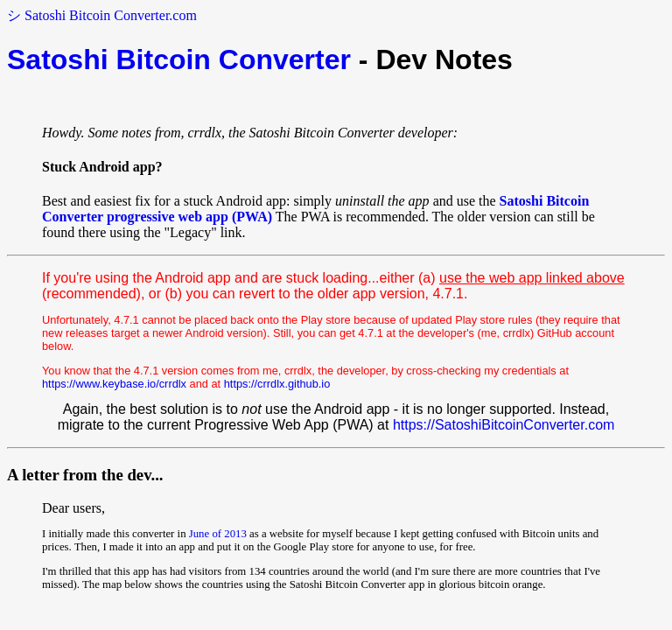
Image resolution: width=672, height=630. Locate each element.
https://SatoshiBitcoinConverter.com (504, 425)
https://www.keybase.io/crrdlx (114, 384)
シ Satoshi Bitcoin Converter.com (102, 15)
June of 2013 (218, 534)
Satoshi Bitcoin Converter (179, 59)
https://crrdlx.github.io (277, 384)
